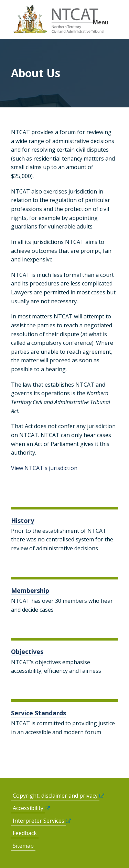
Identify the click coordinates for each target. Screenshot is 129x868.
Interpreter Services (39, 821)
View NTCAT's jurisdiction (44, 468)
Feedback (25, 833)
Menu (101, 22)
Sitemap (23, 846)
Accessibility (28, 808)
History (23, 520)
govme (60, 19)
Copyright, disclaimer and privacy (55, 796)
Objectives (27, 652)
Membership (30, 590)
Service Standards (39, 713)
